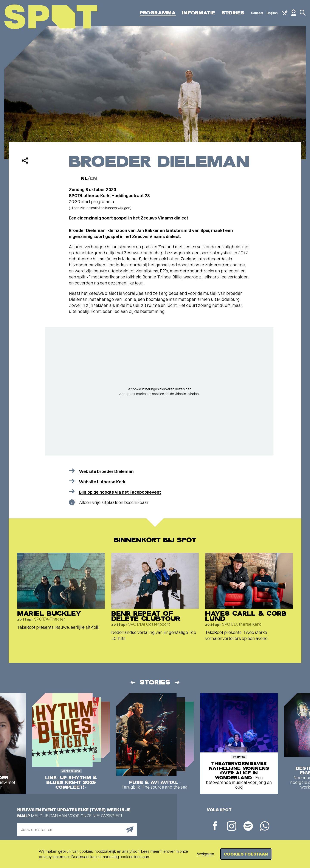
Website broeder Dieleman (106, 471)
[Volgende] (177, 682)
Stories (233, 13)
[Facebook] (215, 826)
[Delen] (25, 161)
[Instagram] (232, 827)
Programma (158, 13)
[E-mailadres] (77, 829)
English (272, 13)
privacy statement (54, 857)
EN (93, 178)
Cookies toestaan (246, 854)
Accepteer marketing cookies (142, 394)
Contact (257, 13)
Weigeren (205, 854)
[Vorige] (133, 682)
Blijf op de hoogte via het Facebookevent (120, 492)
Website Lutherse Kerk (102, 482)
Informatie (199, 13)
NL (84, 178)
